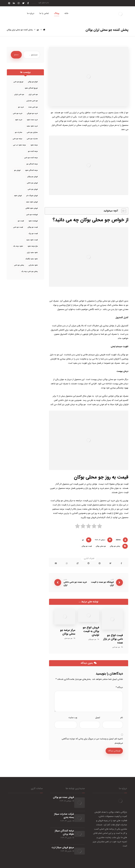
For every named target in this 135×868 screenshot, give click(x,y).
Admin (118, 540)
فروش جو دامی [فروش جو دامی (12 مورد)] (33, 189)
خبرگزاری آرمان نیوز (21, 865)
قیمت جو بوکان (87, 546)
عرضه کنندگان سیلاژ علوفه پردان (62, 826)
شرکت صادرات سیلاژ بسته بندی (62, 813)
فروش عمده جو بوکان (61, 798)
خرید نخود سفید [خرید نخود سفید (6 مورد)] (32, 126)
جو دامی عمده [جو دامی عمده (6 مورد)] (33, 107)
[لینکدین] (14, 3)
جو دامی (115, 647)
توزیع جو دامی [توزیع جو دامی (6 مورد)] (18, 82)
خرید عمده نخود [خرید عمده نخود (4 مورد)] (32, 120)
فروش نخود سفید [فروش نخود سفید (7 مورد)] (32, 202)
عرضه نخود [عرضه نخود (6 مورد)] (34, 145)
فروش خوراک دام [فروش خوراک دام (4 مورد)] (32, 196)
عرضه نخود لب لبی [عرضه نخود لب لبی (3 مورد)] (19, 145)
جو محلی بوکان (101, 546)
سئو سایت (114, 865)
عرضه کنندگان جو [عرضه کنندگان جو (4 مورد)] (32, 164)
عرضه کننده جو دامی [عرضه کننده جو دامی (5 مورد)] (31, 158)
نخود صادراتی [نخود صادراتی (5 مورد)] (33, 265)
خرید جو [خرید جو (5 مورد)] (21, 107)
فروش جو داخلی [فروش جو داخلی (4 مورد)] (32, 183)
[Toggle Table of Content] (122, 211)
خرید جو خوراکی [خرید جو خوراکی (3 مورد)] (32, 113)
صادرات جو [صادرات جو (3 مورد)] (19, 132)
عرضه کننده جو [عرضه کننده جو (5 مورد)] (33, 151)
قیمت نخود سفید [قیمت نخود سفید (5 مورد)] (32, 240)
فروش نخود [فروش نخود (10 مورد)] (18, 196)
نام (122, 718)
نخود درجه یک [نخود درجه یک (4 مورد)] (18, 246)
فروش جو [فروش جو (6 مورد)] (17, 170)
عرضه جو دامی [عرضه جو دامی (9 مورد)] (17, 139)
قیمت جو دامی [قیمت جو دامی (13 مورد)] (18, 227)
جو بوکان (91, 640)
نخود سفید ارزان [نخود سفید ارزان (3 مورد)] (32, 252)
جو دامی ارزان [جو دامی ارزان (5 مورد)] (33, 94)
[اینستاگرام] (19, 3)
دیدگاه (119, 688)
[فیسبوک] (28, 3)
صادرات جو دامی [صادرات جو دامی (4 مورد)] (32, 139)
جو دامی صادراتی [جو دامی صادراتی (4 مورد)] (32, 101)
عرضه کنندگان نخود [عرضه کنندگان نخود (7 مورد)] (31, 170)
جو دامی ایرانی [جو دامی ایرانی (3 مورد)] (19, 94)
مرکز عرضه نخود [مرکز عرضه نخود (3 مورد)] (33, 246)
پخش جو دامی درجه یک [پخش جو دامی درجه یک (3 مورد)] (29, 271)
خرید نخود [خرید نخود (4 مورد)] (19, 120)
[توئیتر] (23, 3)
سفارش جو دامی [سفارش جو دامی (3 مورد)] (32, 132)
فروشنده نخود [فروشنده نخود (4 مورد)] (33, 221)
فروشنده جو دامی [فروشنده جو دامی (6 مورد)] (32, 214)
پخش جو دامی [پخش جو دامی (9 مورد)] (19, 265)
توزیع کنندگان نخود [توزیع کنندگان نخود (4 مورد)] (31, 88)
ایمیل (98, 718)
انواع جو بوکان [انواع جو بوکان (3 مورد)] (33, 82)
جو (83, 540)
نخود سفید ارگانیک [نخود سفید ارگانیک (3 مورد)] (32, 259)
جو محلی (67, 639)
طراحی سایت (124, 865)
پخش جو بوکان (115, 546)
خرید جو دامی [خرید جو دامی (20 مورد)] (18, 113)
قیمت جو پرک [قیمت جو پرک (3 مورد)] (33, 233)
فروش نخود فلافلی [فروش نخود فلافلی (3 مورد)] (32, 208)
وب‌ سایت (73, 718)
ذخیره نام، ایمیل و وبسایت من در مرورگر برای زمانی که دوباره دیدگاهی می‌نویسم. (92, 741)
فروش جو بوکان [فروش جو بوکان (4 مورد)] (32, 177)
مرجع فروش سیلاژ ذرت (63, 839)
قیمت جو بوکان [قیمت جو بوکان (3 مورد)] (33, 227)
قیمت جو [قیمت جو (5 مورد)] (21, 221)
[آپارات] (9, 3)
